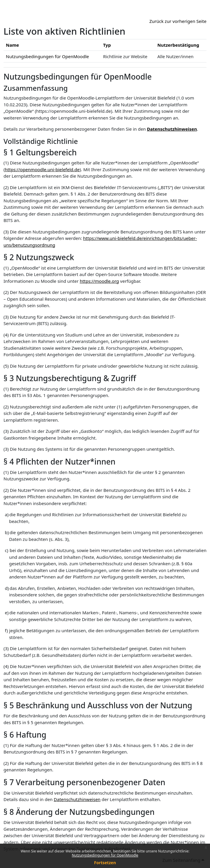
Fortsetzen (105, 863)
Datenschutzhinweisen (172, 129)
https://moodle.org (99, 281)
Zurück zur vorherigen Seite (178, 21)
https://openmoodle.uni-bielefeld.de (42, 169)
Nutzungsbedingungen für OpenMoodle (105, 855)
